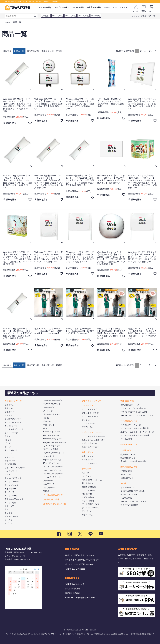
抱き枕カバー (10, 489)
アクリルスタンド (89, 409)
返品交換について (128, 458)
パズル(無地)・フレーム (92, 480)
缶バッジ (8, 447)
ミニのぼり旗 (10, 464)
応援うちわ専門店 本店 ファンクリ (80, 555)
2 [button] (141, 51)
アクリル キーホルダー (53, 400)
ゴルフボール (49, 488)
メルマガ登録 (126, 498)
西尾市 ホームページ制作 (127, 634)
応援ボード (9, 412)
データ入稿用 (126, 439)
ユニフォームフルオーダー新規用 (135, 428)
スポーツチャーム (89, 443)
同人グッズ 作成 (74, 634)
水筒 (7, 509)
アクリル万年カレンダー (15, 499)
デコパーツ (87, 511)
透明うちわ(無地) (89, 487)
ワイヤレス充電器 (51, 449)
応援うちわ (9, 405)
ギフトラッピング (128, 488)
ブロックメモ (49, 425)
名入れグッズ (87, 452)
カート (151, 11)
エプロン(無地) (88, 501)
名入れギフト (87, 456)
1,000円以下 (46, 16)
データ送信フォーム (129, 421)
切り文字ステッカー (13, 419)
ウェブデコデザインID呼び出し (134, 408)
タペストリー (10, 492)
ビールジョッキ (11, 516)
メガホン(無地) (88, 497)
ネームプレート (11, 450)
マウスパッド (49, 456)
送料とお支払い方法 (129, 467)
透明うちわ (9, 408)
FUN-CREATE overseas (75, 569)
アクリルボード (11, 496)
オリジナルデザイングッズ (55, 504)
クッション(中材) (89, 490)
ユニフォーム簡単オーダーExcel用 (135, 435)
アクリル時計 (10, 503)
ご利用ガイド (126, 450)
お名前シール (10, 461)
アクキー (54, 634)
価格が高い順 (47, 51)
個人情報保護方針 (72, 589)
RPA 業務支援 (141, 634)
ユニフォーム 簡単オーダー (93, 436)
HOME (8, 22)
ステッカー (9, 457)
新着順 (59, 51)
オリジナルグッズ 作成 (36, 634)
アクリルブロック (12, 482)
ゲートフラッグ (11, 433)
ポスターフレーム (87, 634)
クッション (87, 420)
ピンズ (46, 418)
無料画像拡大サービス (130, 405)
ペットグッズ (63, 634)
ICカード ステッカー (52, 463)
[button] (156, 51)
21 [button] (150, 51)
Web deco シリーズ (13, 401)
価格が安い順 (33, 51)
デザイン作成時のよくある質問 (134, 412)
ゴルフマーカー (50, 484)
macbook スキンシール (53, 439)
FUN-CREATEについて (130, 444)
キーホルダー (49, 407)
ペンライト (87, 476)
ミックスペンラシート (14, 429)
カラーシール (87, 515)
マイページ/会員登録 (129, 505)
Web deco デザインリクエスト (133, 501)
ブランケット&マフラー (15, 468)
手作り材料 (87, 469)
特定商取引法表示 (72, 593)
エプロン (8, 523)
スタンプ (8, 454)
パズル (7, 475)
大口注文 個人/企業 (51, 500)
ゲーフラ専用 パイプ (91, 504)
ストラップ (48, 411)
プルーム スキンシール (53, 474)
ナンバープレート (89, 463)
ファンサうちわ (11, 634)
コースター (9, 520)
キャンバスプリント (13, 478)
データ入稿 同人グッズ (53, 495)
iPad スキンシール (51, 435)
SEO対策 (114, 634)
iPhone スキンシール (52, 432)
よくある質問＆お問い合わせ (133, 491)
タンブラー (9, 513)
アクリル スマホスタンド (54, 453)
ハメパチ (86, 473)
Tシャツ (8, 440)
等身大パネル (87, 427)
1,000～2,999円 (57, 16)
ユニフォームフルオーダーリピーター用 (137, 432)
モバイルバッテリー (52, 446)
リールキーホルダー (52, 414)
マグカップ (9, 506)
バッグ (7, 443)
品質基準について (128, 455)
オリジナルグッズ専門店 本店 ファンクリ (82, 560)
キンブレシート (11, 426)
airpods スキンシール (52, 460)
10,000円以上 (96, 16)
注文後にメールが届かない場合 (134, 461)
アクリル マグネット (52, 404)
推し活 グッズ (22, 634)
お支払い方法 (126, 471)
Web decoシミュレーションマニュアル (137, 415)
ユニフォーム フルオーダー (93, 440)
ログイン (136, 11)
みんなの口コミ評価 (129, 494)
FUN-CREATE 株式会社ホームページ (81, 598)
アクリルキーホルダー (91, 413)
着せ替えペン (87, 483)
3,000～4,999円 (70, 16)
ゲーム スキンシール (52, 477)
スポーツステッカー (90, 447)
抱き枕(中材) (87, 494)
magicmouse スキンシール (54, 442)
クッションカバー (12, 485)
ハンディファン (11, 471)
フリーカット (87, 405)
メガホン (8, 415)
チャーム (47, 421)
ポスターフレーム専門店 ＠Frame (79, 564)
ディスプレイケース (90, 508)
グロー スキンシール (52, 470)
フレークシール (88, 423)
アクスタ (47, 634)
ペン (45, 428)
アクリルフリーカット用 (131, 425)
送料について (126, 474)
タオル (7, 436)
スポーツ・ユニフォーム (92, 432)
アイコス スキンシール (53, 467)
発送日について (127, 478)
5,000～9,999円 (83, 16)
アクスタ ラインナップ (91, 401)
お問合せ (144, 11)
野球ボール (48, 491)
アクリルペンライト (13, 422)
